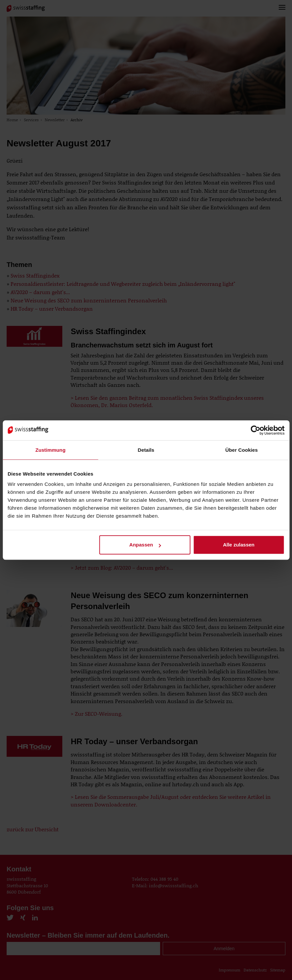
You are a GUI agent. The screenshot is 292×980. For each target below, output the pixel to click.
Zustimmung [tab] (51, 450)
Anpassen (145, 545)
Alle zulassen (239, 545)
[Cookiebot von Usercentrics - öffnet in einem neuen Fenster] (255, 430)
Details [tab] (146, 450)
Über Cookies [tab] (242, 450)
